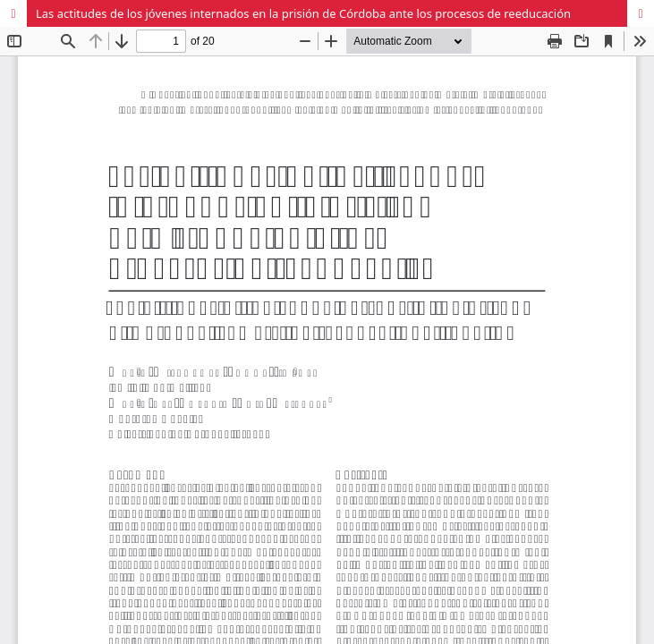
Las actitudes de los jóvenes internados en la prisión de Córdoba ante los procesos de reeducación (303, 13)
